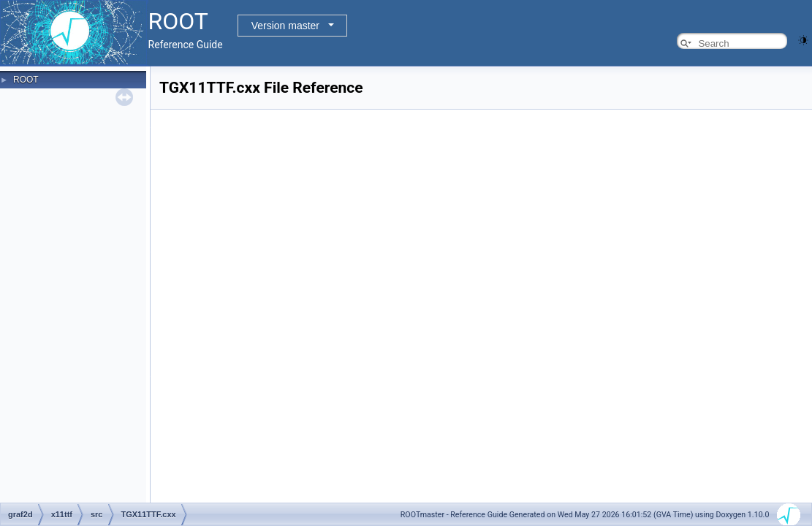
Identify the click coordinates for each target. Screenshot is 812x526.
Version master (285, 26)
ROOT (26, 80)
